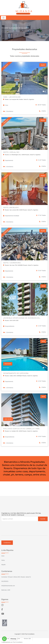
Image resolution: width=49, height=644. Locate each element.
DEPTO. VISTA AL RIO (11, 152)
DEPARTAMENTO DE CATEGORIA (16, 373)
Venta (3, 560)
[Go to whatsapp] (4, 639)
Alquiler (3, 565)
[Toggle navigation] (3, 18)
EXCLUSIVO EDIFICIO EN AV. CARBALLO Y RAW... (22, 429)
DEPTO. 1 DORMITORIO (12, 263)
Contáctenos (7, 543)
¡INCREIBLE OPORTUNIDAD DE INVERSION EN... (22, 318)
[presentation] (15, 525)
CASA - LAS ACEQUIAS (12, 97)
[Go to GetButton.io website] (4, 642)
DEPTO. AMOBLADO (11, 208)
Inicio (3, 556)
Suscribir (43, 519)
